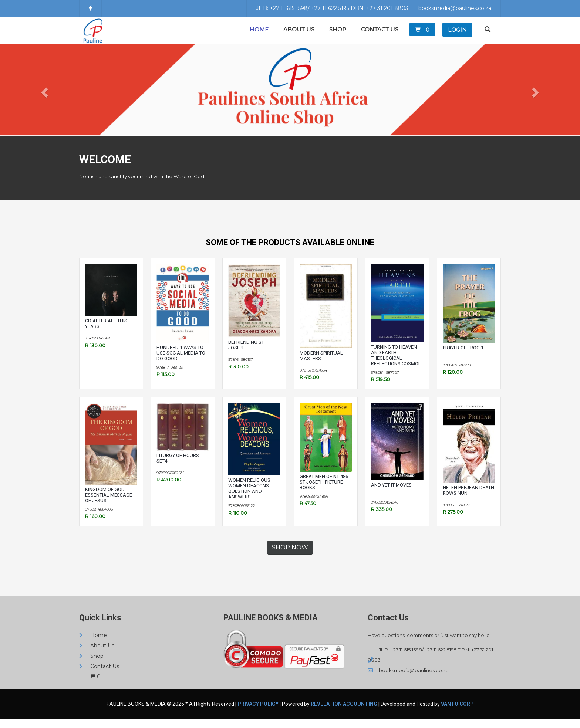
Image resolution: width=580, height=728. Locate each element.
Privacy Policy (258, 713)
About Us (299, 34)
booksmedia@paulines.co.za (455, 8)
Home (259, 34)
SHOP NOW (290, 557)
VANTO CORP (457, 713)
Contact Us (380, 34)
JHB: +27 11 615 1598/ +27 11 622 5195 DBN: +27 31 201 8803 (332, 8)
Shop (338, 34)
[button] (43, 99)
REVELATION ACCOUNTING (344, 713)
